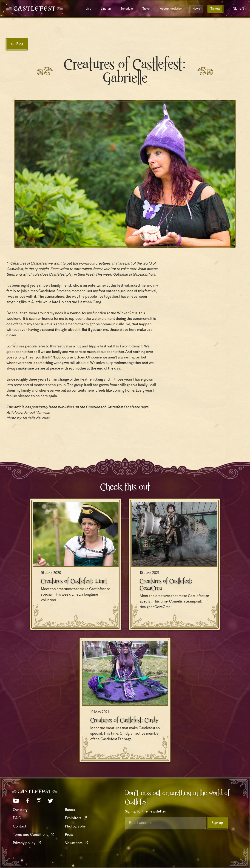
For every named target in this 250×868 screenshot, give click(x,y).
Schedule (127, 9)
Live (88, 9)
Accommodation (171, 9)
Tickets (215, 9)
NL (235, 9)
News (196, 9)
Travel (146, 9)
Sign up (217, 823)
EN (242, 9)
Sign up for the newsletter (145, 812)
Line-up (106, 9)
